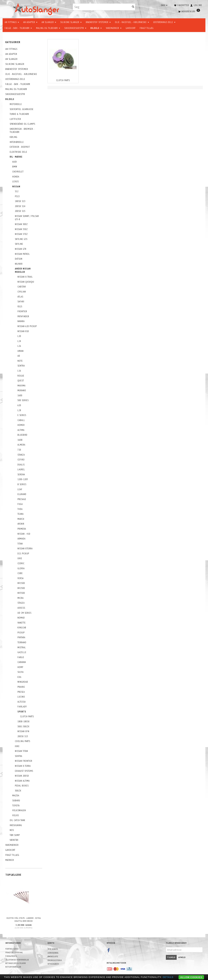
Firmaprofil (11, 956)
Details (168, 977)
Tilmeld (171, 957)
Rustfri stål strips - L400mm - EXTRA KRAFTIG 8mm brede (24, 919)
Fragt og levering (14, 952)
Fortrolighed (12, 949)
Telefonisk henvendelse (17, 960)
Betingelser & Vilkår (16, 963)
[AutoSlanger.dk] (36, 8)
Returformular (13, 967)
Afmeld (182, 957)
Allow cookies (191, 977)
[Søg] (133, 7)
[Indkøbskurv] (189, 11)
